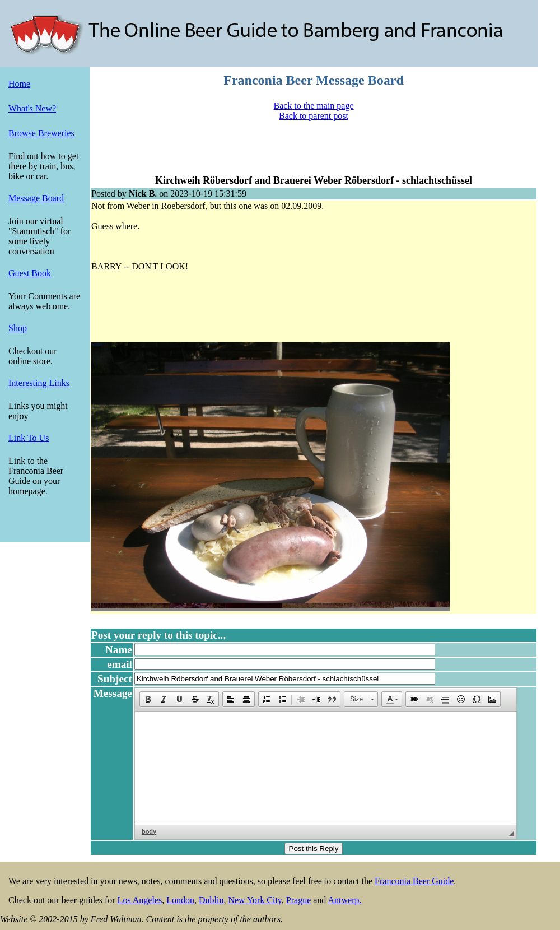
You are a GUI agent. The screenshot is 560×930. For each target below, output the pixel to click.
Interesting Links (39, 383)
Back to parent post (314, 116)
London (180, 900)
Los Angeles (140, 900)
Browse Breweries (41, 133)
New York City (255, 900)
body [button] (149, 831)
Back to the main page (313, 106)
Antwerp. (344, 900)
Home (19, 84)
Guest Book (30, 273)
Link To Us (29, 438)
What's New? (32, 108)
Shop (18, 328)
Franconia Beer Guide (414, 881)
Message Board (36, 198)
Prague (298, 900)
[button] (148, 699)
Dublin (211, 900)
